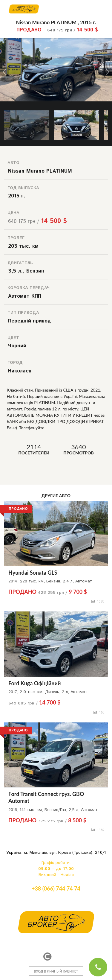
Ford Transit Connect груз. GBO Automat (46, 797)
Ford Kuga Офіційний (34, 683)
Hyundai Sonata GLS (33, 573)
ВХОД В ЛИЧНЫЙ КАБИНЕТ (56, 971)
